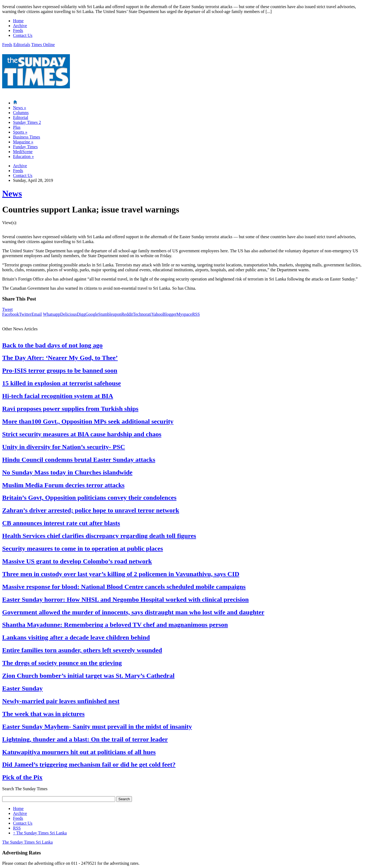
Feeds (18, 30)
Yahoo (157, 314)
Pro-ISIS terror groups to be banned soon (60, 370)
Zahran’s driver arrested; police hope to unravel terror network (91, 510)
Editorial (21, 117)
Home (18, 21)
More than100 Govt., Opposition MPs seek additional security (88, 421)
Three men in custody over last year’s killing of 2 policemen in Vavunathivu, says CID (121, 574)
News (20, 108)
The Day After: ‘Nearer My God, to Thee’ (60, 358)
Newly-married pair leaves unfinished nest (61, 701)
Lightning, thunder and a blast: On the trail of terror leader (85, 739)
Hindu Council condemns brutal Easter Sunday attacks (79, 460)
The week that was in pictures (43, 714)
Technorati (142, 314)
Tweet (7, 309)
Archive (20, 26)
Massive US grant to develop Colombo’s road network (77, 561)
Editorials (22, 45)
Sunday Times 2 (27, 122)
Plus (17, 127)
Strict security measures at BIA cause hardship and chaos (82, 434)
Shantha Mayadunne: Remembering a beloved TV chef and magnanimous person (115, 625)
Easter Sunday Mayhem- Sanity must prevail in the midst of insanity (97, 727)
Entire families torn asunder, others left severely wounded (82, 650)
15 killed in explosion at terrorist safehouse (61, 383)
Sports (20, 132)
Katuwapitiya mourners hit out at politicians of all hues (79, 752)
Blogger (170, 314)
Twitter (25, 314)
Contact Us (23, 35)
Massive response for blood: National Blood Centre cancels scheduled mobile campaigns (124, 587)
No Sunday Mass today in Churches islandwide (67, 472)
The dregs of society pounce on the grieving (62, 663)
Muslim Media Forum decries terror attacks (63, 485)
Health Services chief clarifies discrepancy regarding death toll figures (99, 536)
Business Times (27, 137)
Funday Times (25, 147)
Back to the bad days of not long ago (52, 345)
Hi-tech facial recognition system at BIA (58, 396)
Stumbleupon (110, 314)
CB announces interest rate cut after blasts (61, 523)
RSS (196, 314)
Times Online (43, 45)
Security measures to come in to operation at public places (83, 548)
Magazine (23, 142)
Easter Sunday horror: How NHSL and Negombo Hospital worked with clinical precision (125, 599)
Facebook (11, 314)
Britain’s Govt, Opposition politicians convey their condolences (89, 498)
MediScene (23, 152)
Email (37, 314)
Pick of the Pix (22, 777)
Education (23, 157)
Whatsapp (51, 314)
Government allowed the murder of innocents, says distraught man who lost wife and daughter (133, 612)
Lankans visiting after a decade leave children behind (76, 637)
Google (92, 314)
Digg (81, 314)
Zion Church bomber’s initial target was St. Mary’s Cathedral (88, 676)
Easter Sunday (22, 688)
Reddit (127, 314)
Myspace (184, 314)
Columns (21, 113)
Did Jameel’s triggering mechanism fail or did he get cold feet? (89, 764)
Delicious (68, 314)
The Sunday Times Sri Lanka (40, 833)
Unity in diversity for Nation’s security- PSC (64, 447)
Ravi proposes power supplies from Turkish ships (70, 409)
